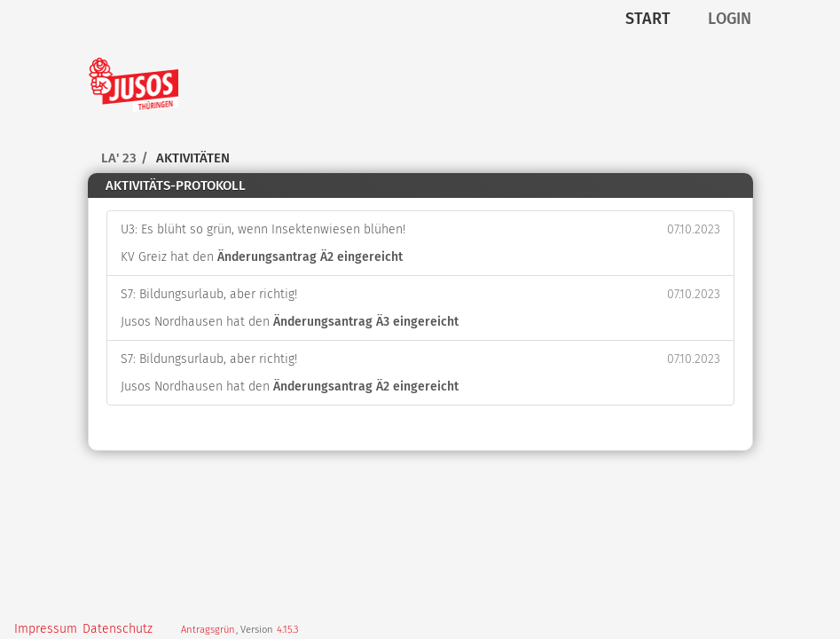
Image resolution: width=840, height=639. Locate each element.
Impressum (46, 629)
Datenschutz (118, 629)
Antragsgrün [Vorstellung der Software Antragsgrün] (208, 630)
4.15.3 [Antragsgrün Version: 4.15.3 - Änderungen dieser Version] (287, 630)
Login (730, 19)
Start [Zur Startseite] (648, 19)
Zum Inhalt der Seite (67, 41)
